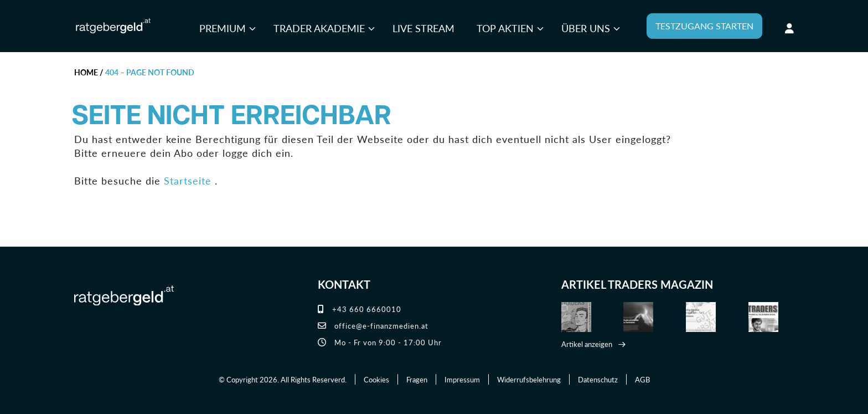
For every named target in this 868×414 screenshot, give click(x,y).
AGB (642, 379)
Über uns (586, 28)
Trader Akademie (319, 28)
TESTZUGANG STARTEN (704, 26)
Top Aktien (505, 28)
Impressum (462, 379)
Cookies (376, 379)
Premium (223, 28)
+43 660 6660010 (360, 309)
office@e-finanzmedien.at (373, 326)
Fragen (417, 379)
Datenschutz (598, 379)
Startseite (188, 180)
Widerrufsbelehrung (529, 379)
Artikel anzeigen (587, 344)
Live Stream (423, 28)
